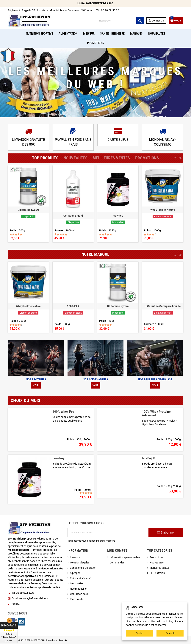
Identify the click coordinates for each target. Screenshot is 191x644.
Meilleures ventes (159, 568)
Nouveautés (157, 563)
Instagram (21, 622)
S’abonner (166, 532)
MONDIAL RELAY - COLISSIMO (163, 142)
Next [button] (180, 158)
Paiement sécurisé (80, 578)
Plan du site (77, 599)
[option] (28, 204)
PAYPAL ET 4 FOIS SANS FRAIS (73, 142)
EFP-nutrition (157, 573)
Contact (88, 10)
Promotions (156, 557)
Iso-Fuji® (148, 458)
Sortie (139, 633)
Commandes (117, 563)
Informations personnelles (125, 557)
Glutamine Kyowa (28, 210)
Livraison (75, 557)
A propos (75, 573)
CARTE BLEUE (118, 140)
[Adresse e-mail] (108, 532)
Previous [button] (175, 158)
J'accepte (170, 633)
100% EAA (73, 306)
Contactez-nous (79, 594)
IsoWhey (118, 216)
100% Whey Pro (63, 412)
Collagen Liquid (73, 216)
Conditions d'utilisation (83, 568)
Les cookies (77, 583)
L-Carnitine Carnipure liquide (163, 306)
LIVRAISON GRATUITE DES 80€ (28, 142)
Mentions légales (80, 563)
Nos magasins (78, 589)
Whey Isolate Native (163, 210)
